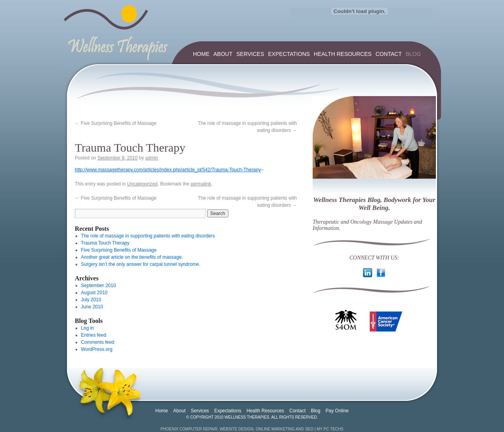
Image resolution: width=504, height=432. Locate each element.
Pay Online (337, 411)
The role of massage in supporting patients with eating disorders (148, 236)
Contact (389, 54)
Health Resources (343, 54)
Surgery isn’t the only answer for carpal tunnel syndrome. (141, 264)
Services (250, 54)
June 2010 (92, 307)
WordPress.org (97, 349)
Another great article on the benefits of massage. (132, 257)
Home (201, 54)
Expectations (289, 54)
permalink (201, 184)
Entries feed (94, 335)
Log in (88, 328)
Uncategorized (142, 184)
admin (152, 158)
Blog (413, 54)
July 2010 (91, 300)
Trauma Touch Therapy (105, 243)
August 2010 (94, 293)
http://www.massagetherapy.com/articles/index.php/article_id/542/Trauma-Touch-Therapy (168, 170)
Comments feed (98, 342)
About (223, 54)
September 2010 (99, 286)
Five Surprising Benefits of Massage (116, 123)
